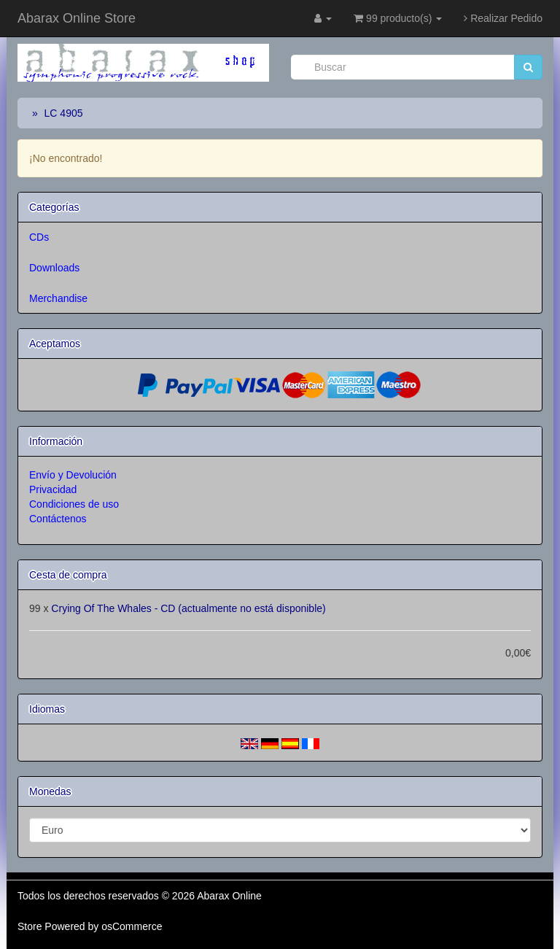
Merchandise (58, 298)
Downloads (54, 268)
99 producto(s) (398, 18)
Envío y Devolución (73, 475)
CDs (39, 237)
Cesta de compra (68, 575)
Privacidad (53, 489)
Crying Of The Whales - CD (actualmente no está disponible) (188, 608)
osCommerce (132, 926)
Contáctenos (58, 519)
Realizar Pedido (503, 18)
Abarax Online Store (77, 18)
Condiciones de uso (74, 504)
